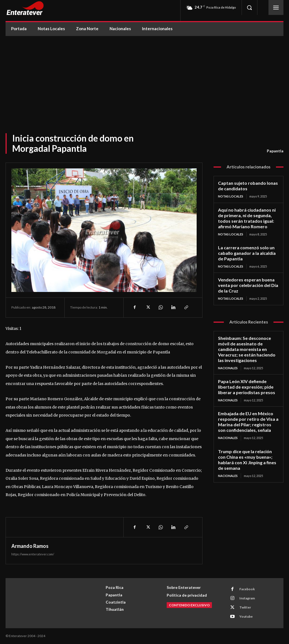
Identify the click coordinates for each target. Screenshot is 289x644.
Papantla (275, 151)
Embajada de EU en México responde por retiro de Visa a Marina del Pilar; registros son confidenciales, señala (247, 414)
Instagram (247, 598)
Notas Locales (231, 196)
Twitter (245, 607)
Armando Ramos (30, 546)
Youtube (246, 616)
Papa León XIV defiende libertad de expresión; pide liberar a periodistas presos (244, 381)
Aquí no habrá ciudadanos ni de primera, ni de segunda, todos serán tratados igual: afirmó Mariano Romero (248, 217)
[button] (249, 7)
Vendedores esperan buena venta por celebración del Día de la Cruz (246, 282)
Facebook (247, 589)
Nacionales (228, 362)
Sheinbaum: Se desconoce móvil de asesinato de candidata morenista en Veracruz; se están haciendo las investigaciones (245, 344)
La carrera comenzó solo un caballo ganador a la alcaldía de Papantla (248, 250)
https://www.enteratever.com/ (33, 554)
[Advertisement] (144, 78)
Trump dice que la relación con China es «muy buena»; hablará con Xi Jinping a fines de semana (248, 451)
